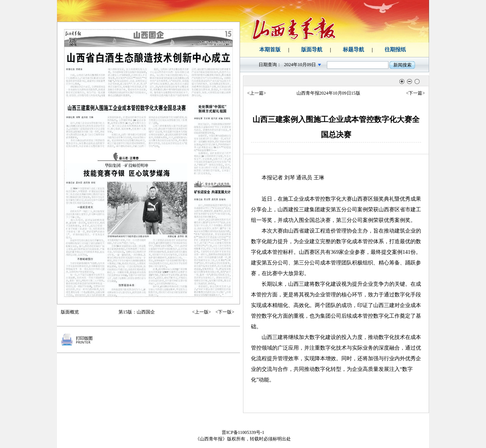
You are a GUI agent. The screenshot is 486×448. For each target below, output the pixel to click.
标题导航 (353, 50)
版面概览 (70, 312)
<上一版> (202, 312)
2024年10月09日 (300, 65)
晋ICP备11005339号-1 (243, 432)
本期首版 (270, 50)
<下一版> (225, 312)
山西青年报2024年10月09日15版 (328, 93)
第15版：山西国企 (137, 312)
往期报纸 (395, 50)
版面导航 (312, 50)
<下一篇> (415, 93)
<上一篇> (257, 93)
